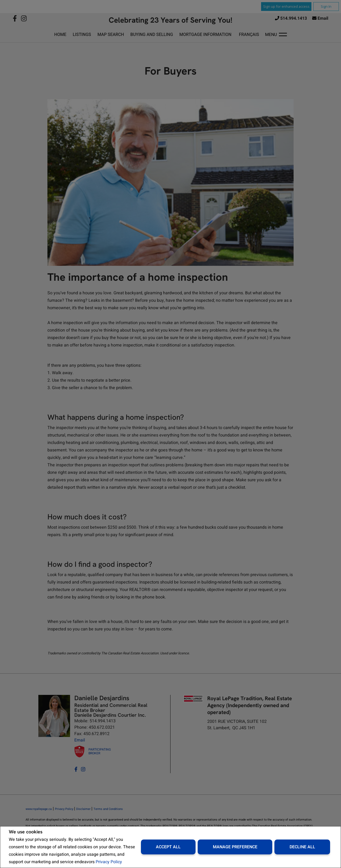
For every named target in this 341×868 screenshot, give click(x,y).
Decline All (302, 847)
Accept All (168, 847)
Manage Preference (235, 847)
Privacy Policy (109, 862)
